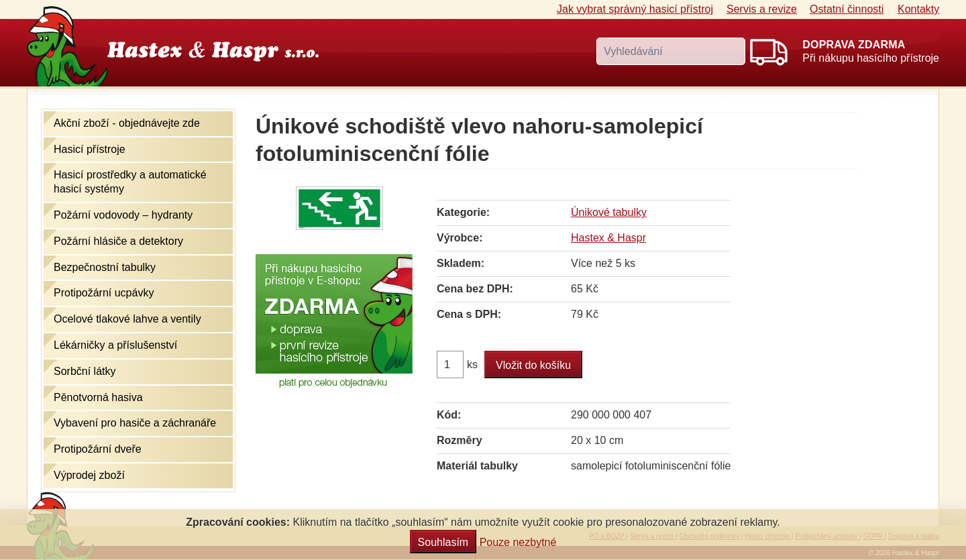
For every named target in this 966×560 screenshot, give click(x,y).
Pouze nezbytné (518, 542)
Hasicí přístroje (90, 149)
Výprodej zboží (89, 475)
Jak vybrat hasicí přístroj (635, 9)
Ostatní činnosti (847, 9)
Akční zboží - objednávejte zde (127, 123)
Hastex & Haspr (608, 238)
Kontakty (918, 9)
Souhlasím (443, 542)
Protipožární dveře (98, 449)
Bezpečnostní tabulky (105, 267)
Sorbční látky (85, 371)
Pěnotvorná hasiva (98, 397)
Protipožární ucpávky (104, 293)
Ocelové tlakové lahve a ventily (127, 319)
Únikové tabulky (609, 212)
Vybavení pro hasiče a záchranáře (135, 423)
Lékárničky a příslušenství (115, 345)
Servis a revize (762, 9)
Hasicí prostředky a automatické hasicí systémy (130, 182)
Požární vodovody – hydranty (123, 215)
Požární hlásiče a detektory (118, 241)
